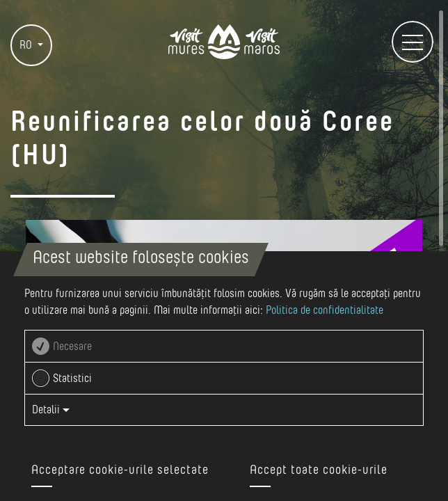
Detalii (51, 410)
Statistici (72, 379)
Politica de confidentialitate (325, 310)
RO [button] (27, 45)
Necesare (72, 347)
